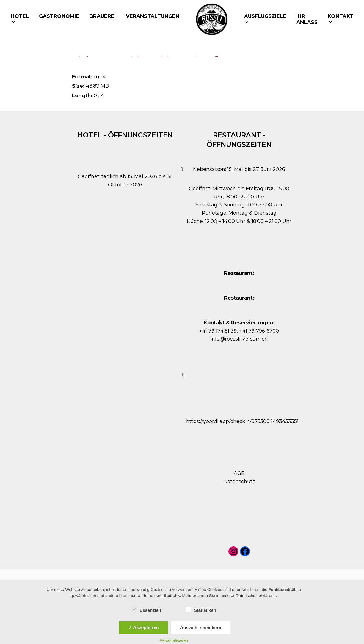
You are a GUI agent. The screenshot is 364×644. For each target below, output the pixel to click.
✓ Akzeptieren (144, 628)
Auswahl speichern (201, 628)
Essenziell (146, 609)
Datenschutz (239, 482)
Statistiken (201, 609)
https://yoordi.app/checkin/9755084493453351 (242, 421)
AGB (239, 473)
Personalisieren (174, 640)
